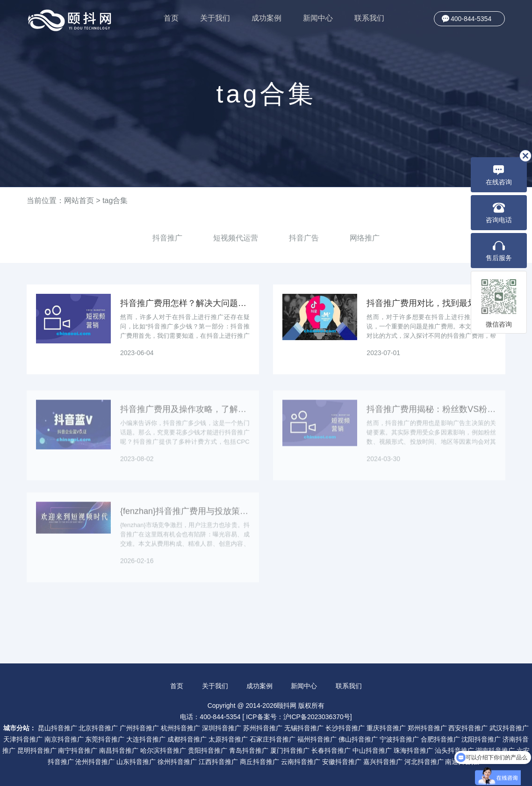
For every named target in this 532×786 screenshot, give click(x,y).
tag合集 (115, 200)
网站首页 (79, 200)
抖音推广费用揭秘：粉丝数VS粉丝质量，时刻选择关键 (431, 414)
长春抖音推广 (331, 750)
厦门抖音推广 (290, 750)
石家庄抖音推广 (273, 739)
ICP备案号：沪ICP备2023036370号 (298, 717)
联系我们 (369, 18)
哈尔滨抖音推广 (163, 750)
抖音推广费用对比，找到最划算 (425, 303)
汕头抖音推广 (454, 750)
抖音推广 (167, 238)
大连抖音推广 (146, 739)
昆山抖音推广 (58, 728)
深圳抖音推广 (222, 728)
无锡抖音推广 (304, 728)
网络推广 (365, 238)
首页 (171, 18)
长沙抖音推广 (345, 728)
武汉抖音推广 (509, 728)
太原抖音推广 (228, 739)
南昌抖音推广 (119, 750)
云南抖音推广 (301, 762)
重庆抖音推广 (386, 728)
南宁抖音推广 (78, 750)
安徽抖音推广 (342, 762)
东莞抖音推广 (105, 739)
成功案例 (266, 18)
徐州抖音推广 (177, 762)
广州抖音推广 (139, 728)
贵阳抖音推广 (208, 750)
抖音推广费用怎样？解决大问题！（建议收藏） (185, 303)
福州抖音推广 (317, 739)
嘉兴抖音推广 (383, 762)
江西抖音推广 (218, 762)
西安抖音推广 (468, 728)
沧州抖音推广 (95, 762)
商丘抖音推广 (259, 762)
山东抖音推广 (136, 762)
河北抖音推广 (424, 762)
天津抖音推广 (23, 739)
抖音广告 (304, 238)
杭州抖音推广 (180, 728)
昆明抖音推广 (37, 750)
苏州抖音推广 (263, 728)
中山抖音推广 (372, 750)
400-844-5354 (471, 19)
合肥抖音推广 (440, 739)
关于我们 (215, 18)
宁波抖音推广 (399, 739)
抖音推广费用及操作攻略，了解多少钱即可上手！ (185, 414)
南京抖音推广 (64, 739)
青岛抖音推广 (249, 750)
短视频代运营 (236, 238)
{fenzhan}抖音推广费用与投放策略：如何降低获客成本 (185, 516)
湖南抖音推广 (495, 750)
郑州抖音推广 (427, 728)
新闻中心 (318, 18)
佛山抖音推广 (358, 739)
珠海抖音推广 (413, 750)
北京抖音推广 (98, 728)
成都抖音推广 (187, 739)
